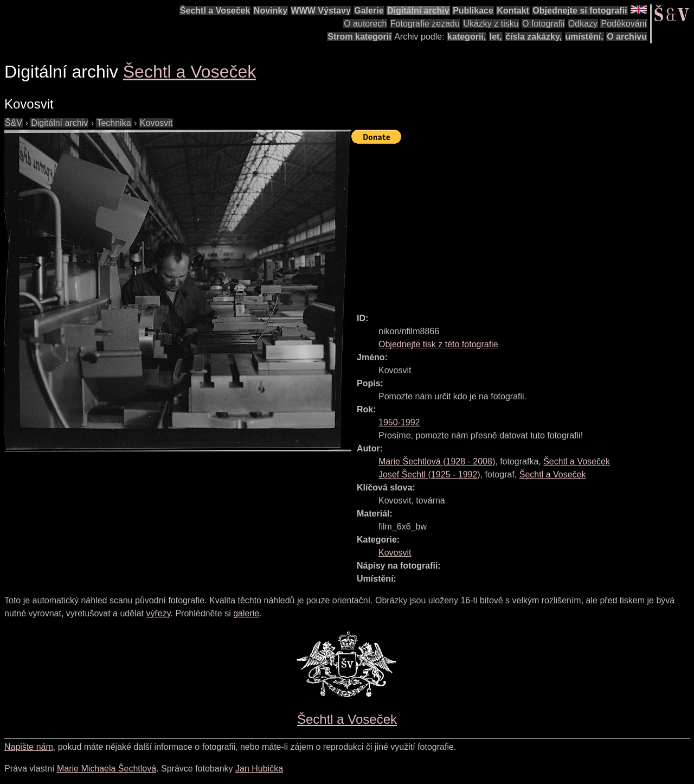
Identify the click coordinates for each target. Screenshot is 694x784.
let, (496, 37)
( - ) (437, 461)
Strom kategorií (359, 37)
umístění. (584, 37)
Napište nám (29, 747)
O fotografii (543, 24)
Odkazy (583, 24)
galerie (246, 613)
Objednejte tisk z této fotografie (438, 344)
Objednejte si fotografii (580, 11)
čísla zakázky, (534, 37)
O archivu (627, 37)
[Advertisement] (523, 224)
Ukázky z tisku (491, 24)
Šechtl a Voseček (215, 11)
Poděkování (624, 24)
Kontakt (513, 11)
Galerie (369, 11)
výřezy (158, 613)
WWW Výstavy (321, 11)
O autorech (365, 24)
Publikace (473, 11)
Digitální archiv (418, 11)
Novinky (271, 11)
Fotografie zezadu (425, 24)
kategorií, (467, 37)
